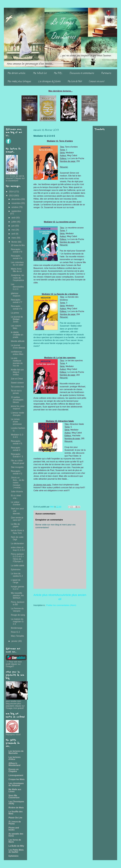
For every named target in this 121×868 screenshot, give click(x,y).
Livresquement (16, 775)
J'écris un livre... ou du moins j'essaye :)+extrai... (18, 483)
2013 (12, 196)
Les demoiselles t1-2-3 (17, 287)
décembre (16, 199)
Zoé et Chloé (17, 379)
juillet (14, 222)
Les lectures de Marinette (16, 752)
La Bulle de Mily (16, 846)
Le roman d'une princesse (16, 422)
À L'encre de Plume (15, 823)
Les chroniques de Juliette (49, 82)
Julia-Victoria (17, 492)
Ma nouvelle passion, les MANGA (17, 595)
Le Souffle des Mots (16, 813)
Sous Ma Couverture (14, 796)
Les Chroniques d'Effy (16, 803)
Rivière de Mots (16, 808)
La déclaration (17, 543)
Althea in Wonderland (14, 764)
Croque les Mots (16, 779)
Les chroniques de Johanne (16, 784)
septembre (16, 211)
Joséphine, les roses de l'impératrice (18, 278)
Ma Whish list (40, 73)
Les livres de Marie (15, 841)
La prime (15, 313)
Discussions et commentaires (82, 73)
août (14, 218)
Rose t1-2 (15, 632)
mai (13, 230)
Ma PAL (58, 73)
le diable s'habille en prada (17, 335)
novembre (16, 203)
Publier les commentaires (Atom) (61, 605)
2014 (12, 192)
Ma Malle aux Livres (15, 790)
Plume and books (14, 829)
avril (14, 234)
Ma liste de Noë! (75, 82)
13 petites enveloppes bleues (17, 400)
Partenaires (106, 73)
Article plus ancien (75, 595)
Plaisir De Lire (15, 818)
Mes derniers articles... (17, 73)
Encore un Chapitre (14, 770)
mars (14, 238)
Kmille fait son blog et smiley (17, 372)
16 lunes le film (18, 245)
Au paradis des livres (16, 835)
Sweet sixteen (17, 383)
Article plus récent (45, 595)
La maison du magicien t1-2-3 (18, 622)
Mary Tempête (17, 636)
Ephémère (16, 570)
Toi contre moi (17, 387)
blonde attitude (18, 341)
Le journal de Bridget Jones (17, 319)
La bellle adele (18, 566)
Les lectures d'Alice (14, 758)
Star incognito (17, 467)
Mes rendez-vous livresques (19, 82)
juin (13, 226)
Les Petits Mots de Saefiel (16, 851)
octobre (15, 207)
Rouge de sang (18, 615)
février (15, 242)
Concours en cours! (97, 82)
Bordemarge (17, 628)
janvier (15, 641)
